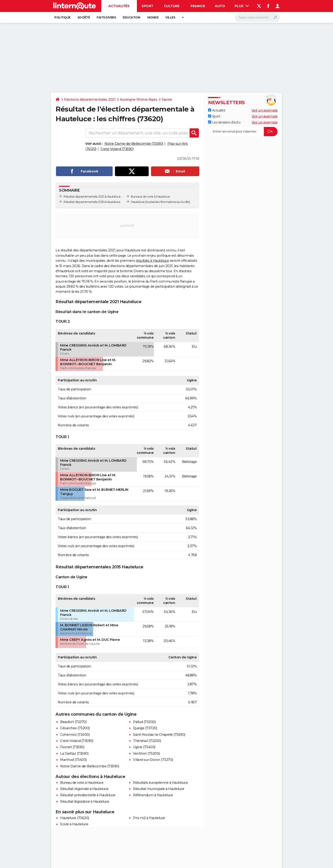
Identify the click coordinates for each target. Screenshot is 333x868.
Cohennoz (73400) (75, 735)
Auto (220, 6)
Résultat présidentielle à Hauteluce (88, 795)
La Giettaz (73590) (74, 753)
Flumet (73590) (72, 747)
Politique (62, 17)
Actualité (217, 110)
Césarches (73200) (75, 728)
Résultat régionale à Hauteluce (84, 789)
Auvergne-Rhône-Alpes (139, 99)
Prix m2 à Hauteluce (149, 818)
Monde (153, 17)
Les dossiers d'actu (224, 122)
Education (132, 17)
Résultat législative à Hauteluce (85, 802)
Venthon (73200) (146, 753)
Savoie (167, 99)
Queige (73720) (145, 728)
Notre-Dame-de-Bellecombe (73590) (134, 144)
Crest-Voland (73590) (117, 149)
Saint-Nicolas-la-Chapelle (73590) (159, 735)
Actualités (119, 6)
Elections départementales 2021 (90, 99)
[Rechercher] (257, 18)
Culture (172, 6)
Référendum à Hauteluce (153, 795)
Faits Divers (106, 17)
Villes (170, 17)
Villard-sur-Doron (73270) (153, 760)
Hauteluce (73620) (75, 818)
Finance (198, 6)
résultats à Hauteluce (152, 261)
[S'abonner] (243, 132)
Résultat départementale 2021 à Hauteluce (92, 197)
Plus (242, 6)
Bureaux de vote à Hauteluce (150, 197)
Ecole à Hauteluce (74, 824)
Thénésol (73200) (147, 741)
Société (84, 17)
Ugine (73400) (144, 747)
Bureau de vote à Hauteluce (82, 783)
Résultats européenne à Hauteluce (160, 783)
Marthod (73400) (73, 760)
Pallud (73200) (144, 722)
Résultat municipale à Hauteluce (159, 789)
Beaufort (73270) (73, 722)
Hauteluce (138, 202)
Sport (147, 6)
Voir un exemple (265, 110)
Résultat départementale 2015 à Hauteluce (92, 202)
